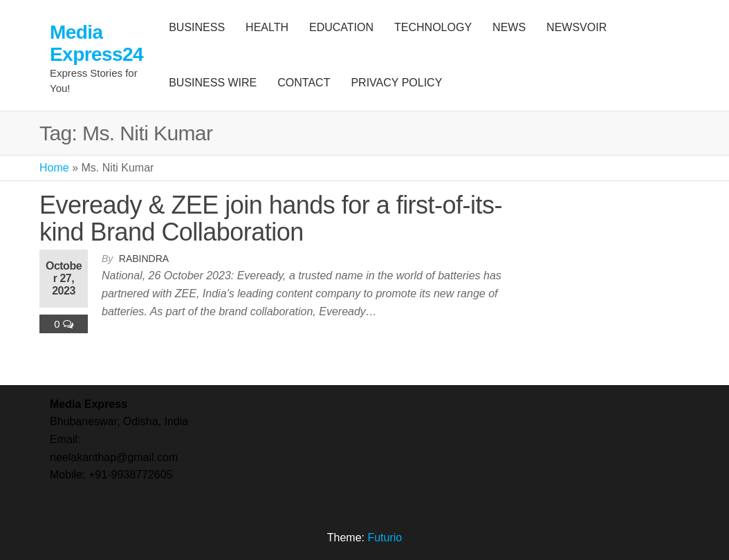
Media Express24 (96, 43)
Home (54, 168)
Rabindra (144, 259)
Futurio (385, 538)
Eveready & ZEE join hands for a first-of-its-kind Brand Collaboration (271, 219)
